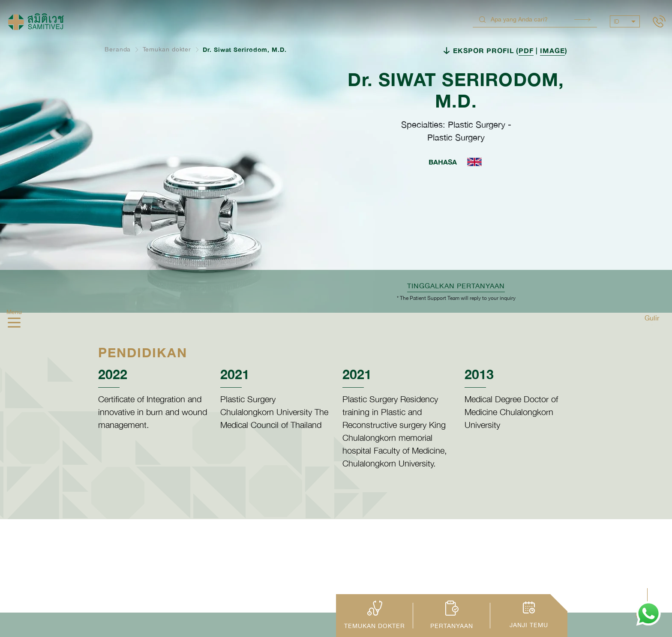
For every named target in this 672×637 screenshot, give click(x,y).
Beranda (118, 49)
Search (582, 19)
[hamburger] (14, 323)
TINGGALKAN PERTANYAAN (456, 286)
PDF (526, 50)
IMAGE (552, 50)
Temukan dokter (167, 49)
